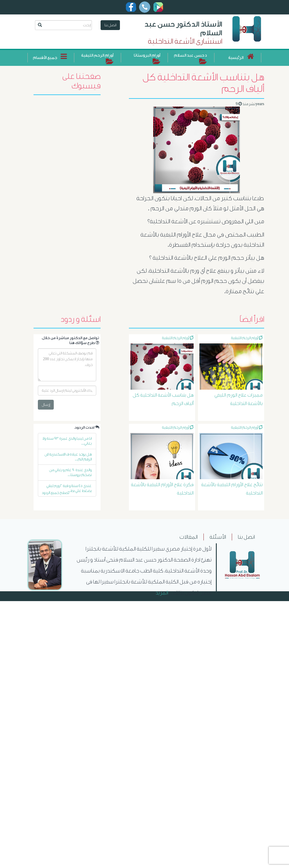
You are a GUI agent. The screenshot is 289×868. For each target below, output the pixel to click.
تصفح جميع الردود (55, 493)
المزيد (162, 593)
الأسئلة (218, 537)
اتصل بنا (110, 25)
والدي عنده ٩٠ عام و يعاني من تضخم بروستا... (70, 472)
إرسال (46, 405)
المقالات (189, 537)
